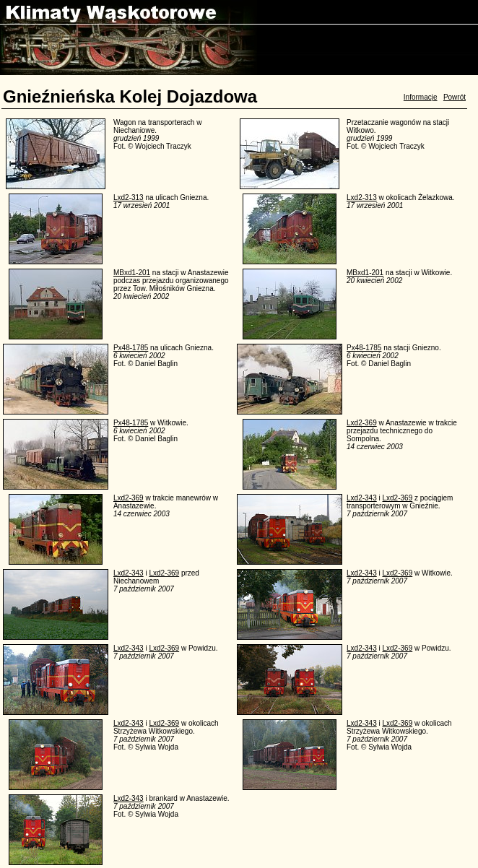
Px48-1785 (131, 348)
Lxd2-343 (362, 498)
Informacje (421, 97)
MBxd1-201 (132, 273)
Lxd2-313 (129, 198)
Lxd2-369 (362, 423)
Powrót (455, 97)
